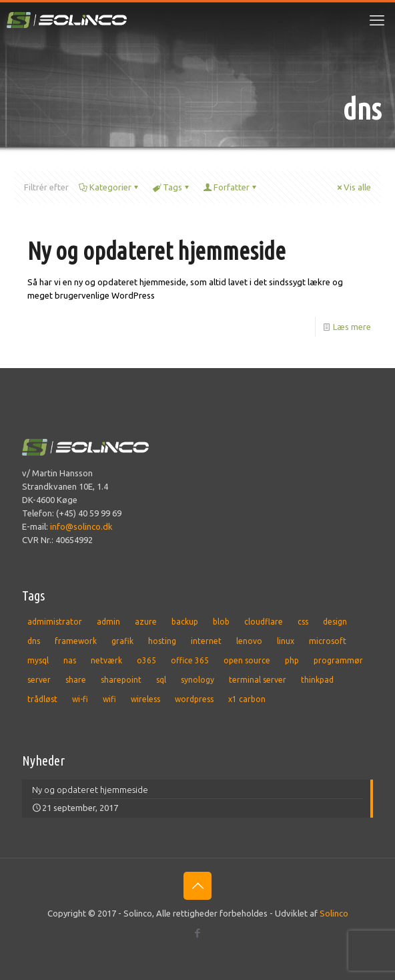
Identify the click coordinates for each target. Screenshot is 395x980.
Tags (171, 187)
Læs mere (352, 327)
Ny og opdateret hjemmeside (156, 251)
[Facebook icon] (198, 933)
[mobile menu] (377, 20)
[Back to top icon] (197, 886)
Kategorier (109, 187)
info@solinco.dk (81, 526)
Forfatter (231, 187)
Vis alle (353, 187)
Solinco (334, 913)
